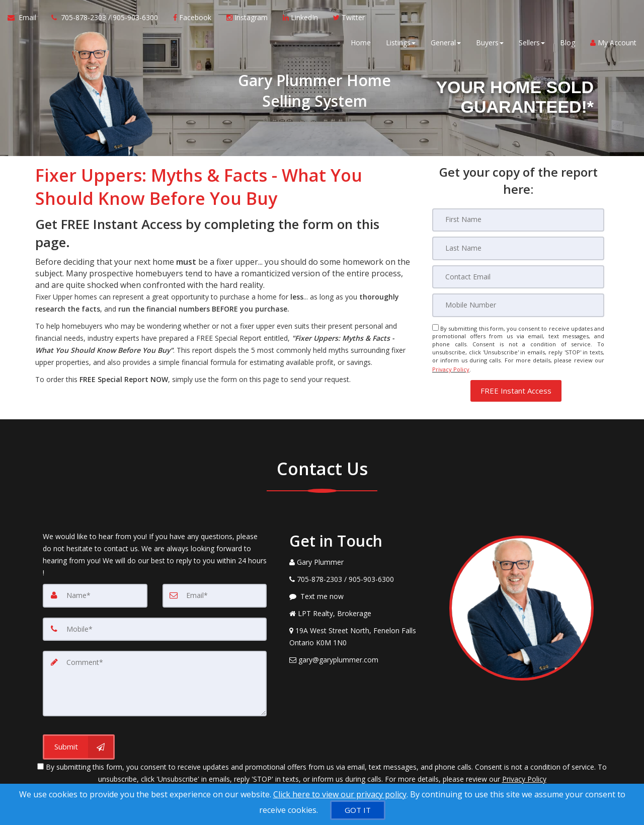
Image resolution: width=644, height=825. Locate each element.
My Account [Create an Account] (613, 45)
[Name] (95, 591)
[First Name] (518, 220)
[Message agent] (362, 592)
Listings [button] (401, 45)
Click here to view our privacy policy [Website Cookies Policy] (340, 794)
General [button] (446, 45)
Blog (568, 45)
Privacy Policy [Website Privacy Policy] (451, 367)
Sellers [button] (532, 45)
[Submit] (79, 740)
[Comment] (155, 678)
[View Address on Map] (362, 633)
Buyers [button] (490, 45)
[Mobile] (518, 305)
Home (361, 45)
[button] (516, 387)
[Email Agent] (26, 20)
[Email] (518, 276)
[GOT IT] (358, 810)
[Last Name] (518, 248)
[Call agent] (105, 20)
